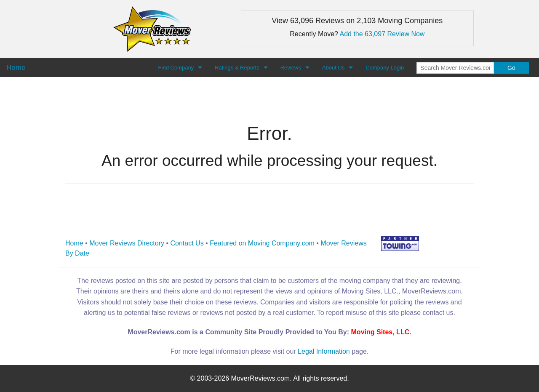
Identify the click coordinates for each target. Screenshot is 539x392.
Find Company (176, 68)
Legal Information (324, 351)
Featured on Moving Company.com (262, 243)
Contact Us (187, 243)
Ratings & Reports (237, 68)
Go (511, 68)
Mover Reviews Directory (127, 243)
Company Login (385, 68)
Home (74, 243)
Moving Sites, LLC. (381, 332)
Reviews (291, 68)
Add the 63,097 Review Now (382, 34)
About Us (333, 68)
